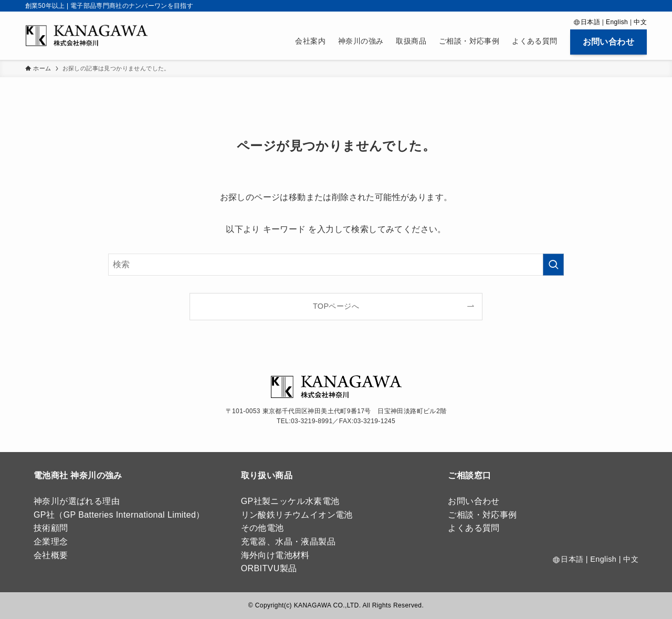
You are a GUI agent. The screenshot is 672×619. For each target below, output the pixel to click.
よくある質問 (474, 528)
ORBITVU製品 (269, 568)
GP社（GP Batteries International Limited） (119, 515)
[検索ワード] (336, 265)
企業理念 (51, 542)
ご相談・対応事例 (482, 515)
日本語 (590, 22)
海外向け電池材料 (275, 555)
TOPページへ (336, 306)
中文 (640, 22)
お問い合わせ (474, 501)
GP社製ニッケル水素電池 (290, 501)
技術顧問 (51, 528)
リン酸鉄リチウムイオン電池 (297, 515)
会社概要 (51, 555)
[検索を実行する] (553, 265)
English (617, 22)
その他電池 (262, 528)
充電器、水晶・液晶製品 (288, 542)
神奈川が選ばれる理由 (77, 501)
